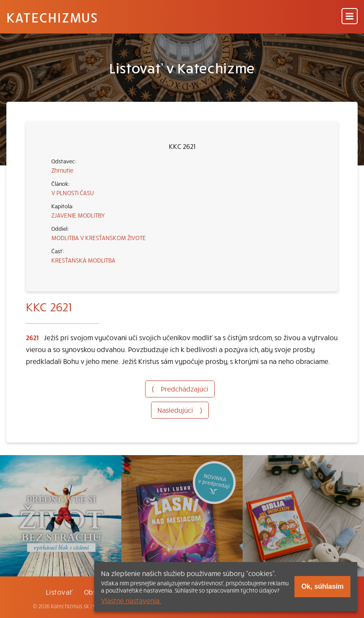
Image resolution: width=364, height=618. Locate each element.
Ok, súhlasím (322, 586)
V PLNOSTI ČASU (73, 193)
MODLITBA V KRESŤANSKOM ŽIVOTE (99, 238)
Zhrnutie (62, 170)
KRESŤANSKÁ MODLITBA (83, 260)
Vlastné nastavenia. (131, 600)
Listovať (59, 592)
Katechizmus (52, 17)
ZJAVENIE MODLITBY (78, 215)
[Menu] (350, 17)
